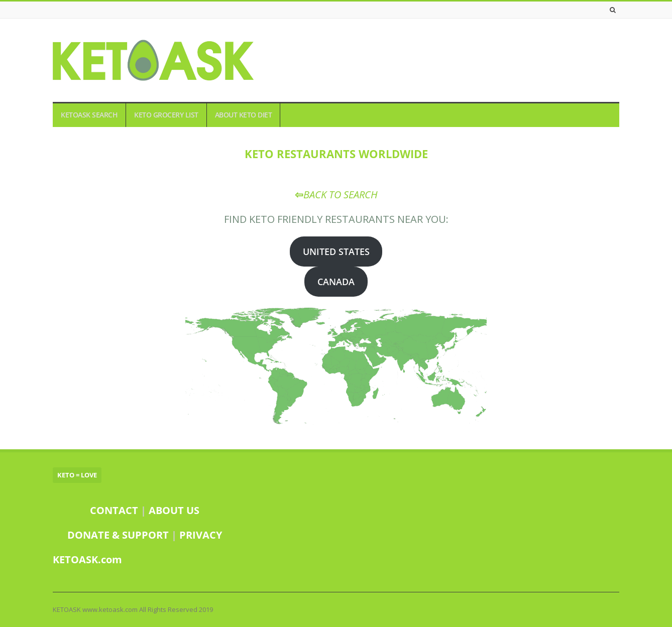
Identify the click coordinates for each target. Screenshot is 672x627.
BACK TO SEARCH (341, 195)
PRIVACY (201, 535)
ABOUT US (174, 510)
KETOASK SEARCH (89, 115)
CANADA (336, 282)
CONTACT (114, 510)
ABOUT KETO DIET (244, 115)
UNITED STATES (336, 252)
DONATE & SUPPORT (119, 535)
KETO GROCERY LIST (166, 115)
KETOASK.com (87, 559)
